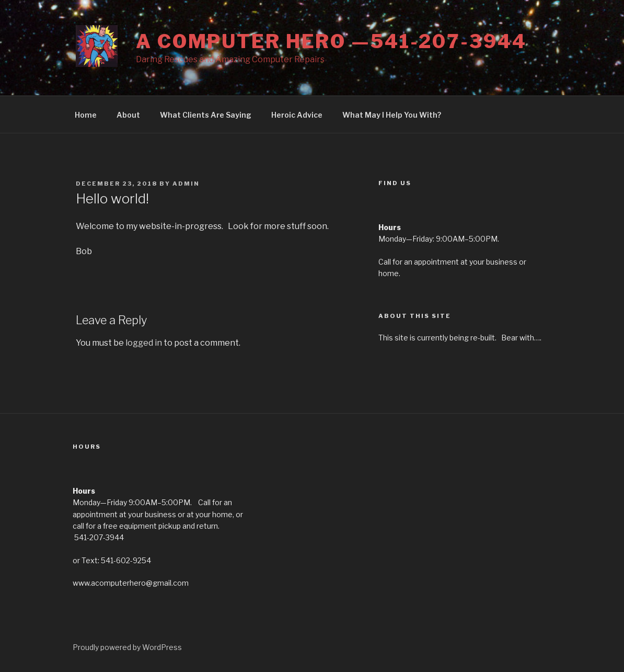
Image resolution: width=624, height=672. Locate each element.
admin (186, 184)
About (128, 115)
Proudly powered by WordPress (127, 647)
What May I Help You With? (392, 115)
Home (86, 115)
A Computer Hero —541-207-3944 (331, 41)
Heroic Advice (297, 115)
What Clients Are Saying (206, 115)
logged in (144, 343)
